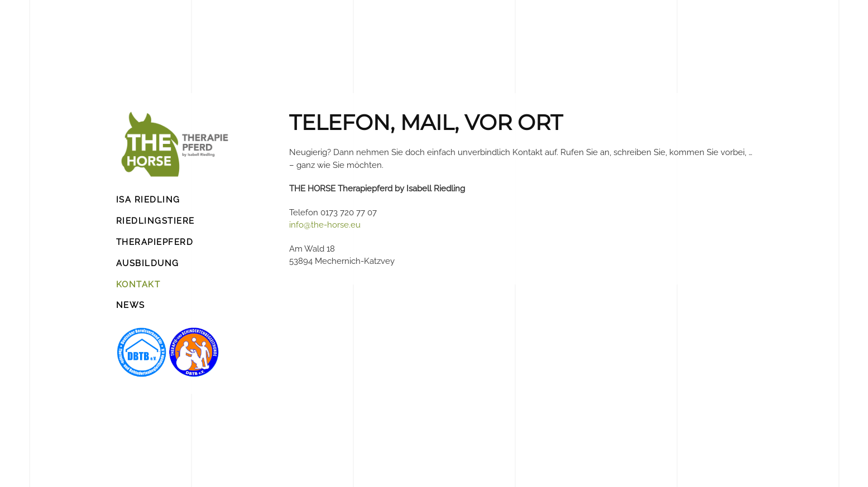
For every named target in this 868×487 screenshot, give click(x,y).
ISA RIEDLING (148, 200)
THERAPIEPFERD (155, 242)
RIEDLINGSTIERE (155, 221)
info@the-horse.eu (325, 225)
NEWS (131, 305)
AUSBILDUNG (148, 263)
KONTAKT (138, 285)
